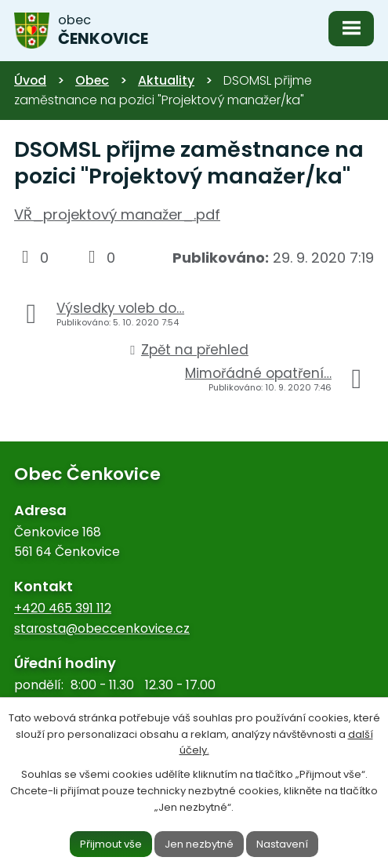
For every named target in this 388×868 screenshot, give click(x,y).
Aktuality (166, 80)
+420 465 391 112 (63, 608)
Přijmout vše (111, 843)
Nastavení (282, 843)
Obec (92, 80)
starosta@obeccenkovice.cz (102, 628)
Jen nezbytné (199, 843)
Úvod (30, 80)
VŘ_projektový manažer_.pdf (117, 214)
